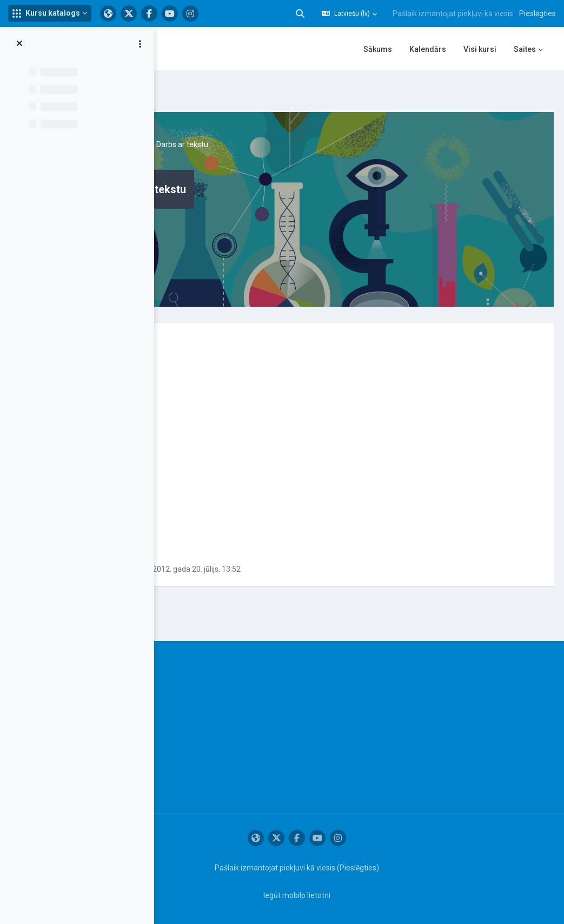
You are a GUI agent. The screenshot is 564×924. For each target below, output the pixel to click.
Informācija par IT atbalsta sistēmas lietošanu (178, 702)
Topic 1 (259, 119)
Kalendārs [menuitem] (428, 49)
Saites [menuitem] (525, 49)
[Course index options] (140, 44)
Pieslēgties (538, 14)
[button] (50, 13)
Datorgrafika (214, 119)
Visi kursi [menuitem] (480, 49)
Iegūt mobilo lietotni (350, 893)
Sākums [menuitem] (378, 49)
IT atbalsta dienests (185, 674)
